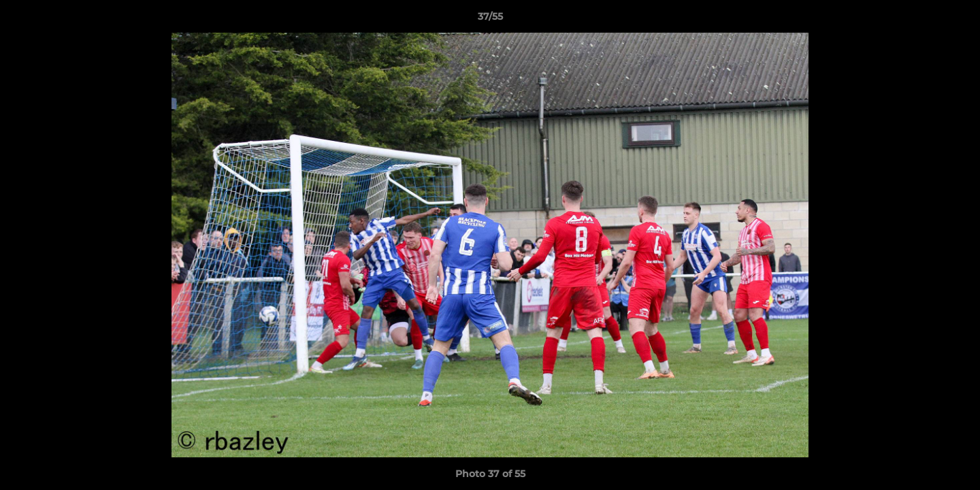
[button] (955, 20)
